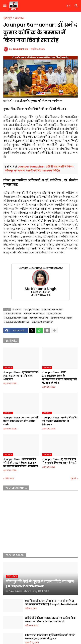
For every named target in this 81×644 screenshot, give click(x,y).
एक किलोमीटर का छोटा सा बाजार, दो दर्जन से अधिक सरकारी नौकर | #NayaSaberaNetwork (51, 603)
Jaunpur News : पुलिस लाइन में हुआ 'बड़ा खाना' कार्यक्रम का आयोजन (21, 376)
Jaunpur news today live (17, 322)
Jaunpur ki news (13, 314)
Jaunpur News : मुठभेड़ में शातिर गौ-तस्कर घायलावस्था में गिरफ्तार (60, 421)
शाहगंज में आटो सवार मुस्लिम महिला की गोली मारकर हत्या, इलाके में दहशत (50, 637)
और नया (9, 479)
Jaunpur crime (31, 309)
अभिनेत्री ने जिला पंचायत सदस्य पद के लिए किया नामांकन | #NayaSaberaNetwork (51, 620)
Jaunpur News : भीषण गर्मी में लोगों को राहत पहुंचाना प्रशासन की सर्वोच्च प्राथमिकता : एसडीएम (21, 463)
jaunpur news (54, 314)
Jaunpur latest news (34, 314)
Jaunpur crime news (52, 309)
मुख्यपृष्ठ (8, 18)
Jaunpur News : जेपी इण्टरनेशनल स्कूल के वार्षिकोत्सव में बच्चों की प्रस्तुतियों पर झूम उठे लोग (59, 378)
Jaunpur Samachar (42, 322)
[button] (5, 6)
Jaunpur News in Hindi (16, 318)
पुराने (73, 479)
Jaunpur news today (61, 318)
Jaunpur (20, 18)
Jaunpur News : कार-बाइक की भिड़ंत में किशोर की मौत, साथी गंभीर (21, 421)
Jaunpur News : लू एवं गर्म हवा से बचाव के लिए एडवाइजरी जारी (59, 461)
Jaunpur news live (39, 318)
